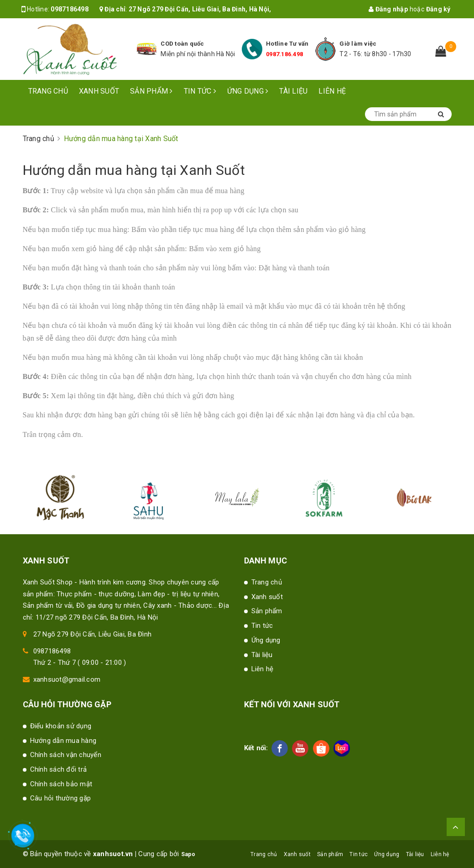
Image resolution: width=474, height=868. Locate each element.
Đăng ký (438, 9)
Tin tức (200, 91)
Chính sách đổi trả (59, 769)
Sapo (188, 854)
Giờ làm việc (358, 44)
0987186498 (70, 9)
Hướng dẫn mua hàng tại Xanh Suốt (134, 170)
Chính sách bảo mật (61, 784)
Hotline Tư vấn (287, 44)
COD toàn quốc (182, 44)
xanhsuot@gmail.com (67, 679)
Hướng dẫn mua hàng (63, 741)
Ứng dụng (248, 91)
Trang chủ (48, 91)
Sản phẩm (151, 91)
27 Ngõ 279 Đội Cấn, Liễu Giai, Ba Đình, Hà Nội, (200, 9)
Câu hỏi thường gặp (61, 798)
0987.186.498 (284, 54)
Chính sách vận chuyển (66, 755)
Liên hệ (332, 91)
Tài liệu (293, 91)
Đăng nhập (388, 9)
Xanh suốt (99, 91)
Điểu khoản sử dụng (61, 726)
